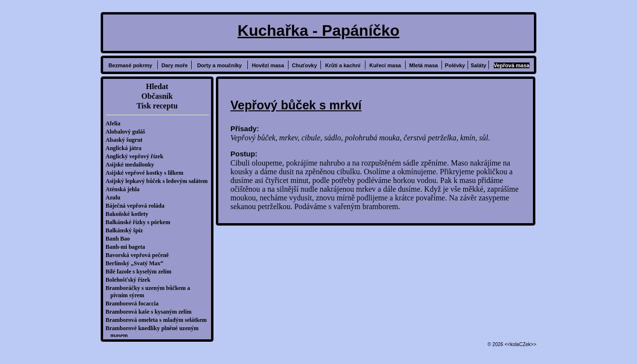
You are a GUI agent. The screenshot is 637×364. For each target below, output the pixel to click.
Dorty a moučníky (219, 65)
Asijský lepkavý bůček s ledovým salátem (159, 181)
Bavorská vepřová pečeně (140, 255)
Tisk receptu (157, 106)
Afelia (115, 123)
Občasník (157, 96)
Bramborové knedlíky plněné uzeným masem (154, 332)
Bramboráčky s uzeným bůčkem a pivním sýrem (150, 292)
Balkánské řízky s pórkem (140, 222)
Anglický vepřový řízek (137, 156)
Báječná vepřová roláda (137, 206)
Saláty (478, 65)
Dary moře (174, 65)
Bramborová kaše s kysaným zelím (151, 312)
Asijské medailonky (132, 165)
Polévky (455, 65)
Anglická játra (126, 148)
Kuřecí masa (385, 65)
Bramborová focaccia (134, 303)
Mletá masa (423, 65)
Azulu (115, 197)
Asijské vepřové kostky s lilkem (147, 173)
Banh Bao (120, 239)
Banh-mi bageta (128, 247)
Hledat (157, 86)
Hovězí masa (268, 65)
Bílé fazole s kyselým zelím (141, 272)
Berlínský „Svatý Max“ (137, 263)
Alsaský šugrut (126, 140)
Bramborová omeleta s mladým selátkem (159, 320)
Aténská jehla (125, 189)
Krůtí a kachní (343, 65)
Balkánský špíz (127, 230)
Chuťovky (304, 65)
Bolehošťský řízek (130, 280)
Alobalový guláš (128, 132)
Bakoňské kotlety (129, 214)
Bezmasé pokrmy (130, 65)
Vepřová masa (512, 65)
